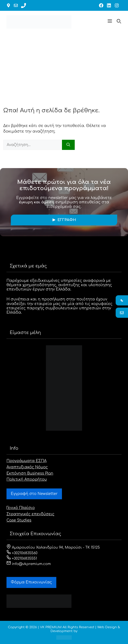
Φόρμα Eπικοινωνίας (31, 582)
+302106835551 (22, 559)
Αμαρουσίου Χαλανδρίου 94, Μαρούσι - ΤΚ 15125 (53, 548)
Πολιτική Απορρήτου (27, 479)
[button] (110, 22)
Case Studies (19, 520)
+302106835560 (22, 553)
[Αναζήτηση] (68, 145)
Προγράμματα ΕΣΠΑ (27, 461)
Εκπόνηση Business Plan (30, 473)
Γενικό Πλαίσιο (21, 508)
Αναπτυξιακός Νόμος (27, 467)
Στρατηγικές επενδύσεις (30, 514)
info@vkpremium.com (29, 564)
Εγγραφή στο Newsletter (34, 494)
